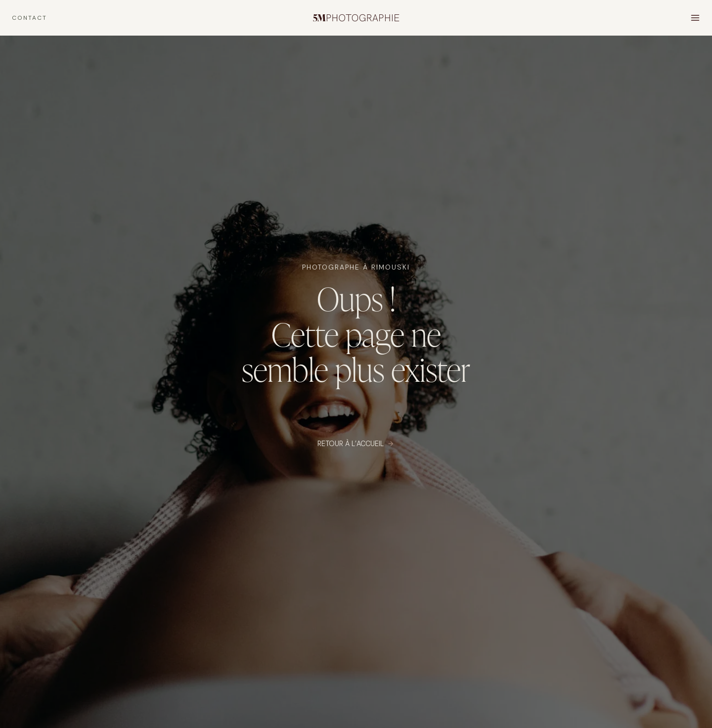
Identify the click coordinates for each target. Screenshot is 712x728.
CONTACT (29, 18)
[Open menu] (695, 18)
